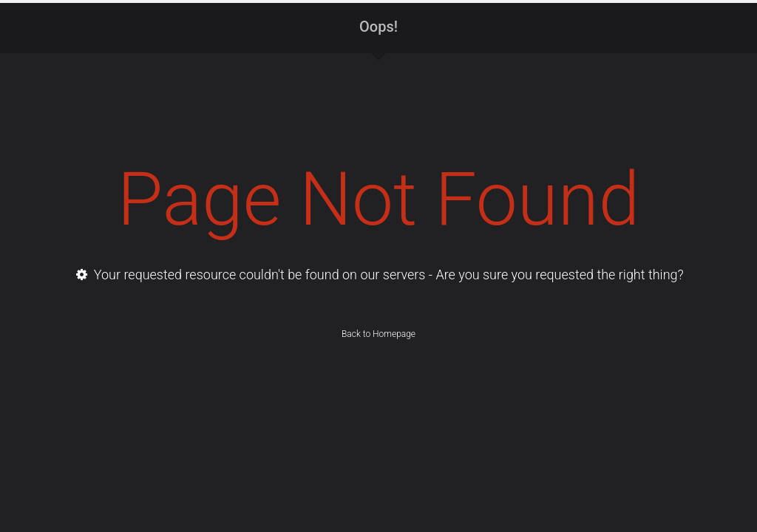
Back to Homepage (378, 334)
